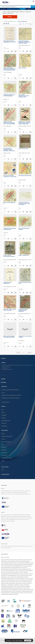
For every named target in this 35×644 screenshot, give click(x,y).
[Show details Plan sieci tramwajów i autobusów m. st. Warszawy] (15, 186)
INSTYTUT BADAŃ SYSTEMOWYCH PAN (9, 563)
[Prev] (20, 24)
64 (15, 22)
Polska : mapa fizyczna (24, 255)
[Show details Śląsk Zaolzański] (30, 78)
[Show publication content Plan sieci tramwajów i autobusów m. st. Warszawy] (12, 186)
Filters (10, 17)
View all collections (5, 402)
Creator (3, 412)
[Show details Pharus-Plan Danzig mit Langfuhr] (30, 239)
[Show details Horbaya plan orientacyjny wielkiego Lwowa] (15, 239)
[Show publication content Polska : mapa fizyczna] (27, 266)
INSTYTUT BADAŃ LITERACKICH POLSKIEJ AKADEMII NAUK (19, 561)
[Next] (30, 24)
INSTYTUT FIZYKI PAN (24, 593)
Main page (3, 382)
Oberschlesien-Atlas (23, 149)
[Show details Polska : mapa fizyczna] (30, 266)
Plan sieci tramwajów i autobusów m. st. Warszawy (10, 176)
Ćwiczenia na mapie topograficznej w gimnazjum (23, 310)
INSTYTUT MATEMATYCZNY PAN (7, 560)
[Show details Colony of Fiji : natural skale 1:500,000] (30, 346)
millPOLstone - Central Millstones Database (10, 398)
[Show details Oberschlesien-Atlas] (30, 159)
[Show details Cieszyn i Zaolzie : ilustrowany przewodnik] (15, 266)
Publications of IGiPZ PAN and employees (10, 390)
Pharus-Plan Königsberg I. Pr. (9, 203)
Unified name (4, 426)
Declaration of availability (7, 458)
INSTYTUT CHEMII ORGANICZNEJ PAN (8, 571)
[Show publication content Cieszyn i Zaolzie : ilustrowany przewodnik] (12, 266)
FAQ (2, 444)
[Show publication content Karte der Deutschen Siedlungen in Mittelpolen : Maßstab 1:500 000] (27, 51)
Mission (3, 433)
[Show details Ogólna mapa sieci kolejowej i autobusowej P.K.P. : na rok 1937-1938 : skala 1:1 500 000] (15, 132)
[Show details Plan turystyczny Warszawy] (30, 186)
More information (19, 640)
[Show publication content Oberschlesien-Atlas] (27, 159)
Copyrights (4, 447)
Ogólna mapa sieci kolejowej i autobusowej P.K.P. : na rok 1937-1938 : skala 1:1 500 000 (9, 123)
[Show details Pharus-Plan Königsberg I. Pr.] (15, 212)
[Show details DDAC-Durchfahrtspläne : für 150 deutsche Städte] (15, 346)
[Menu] (33, 1)
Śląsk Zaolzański (22, 68)
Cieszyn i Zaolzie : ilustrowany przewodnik (9, 256)
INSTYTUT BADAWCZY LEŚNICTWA (23, 563)
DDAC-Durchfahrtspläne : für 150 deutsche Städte (9, 337)
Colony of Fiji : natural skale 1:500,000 (25, 337)
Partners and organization (7, 436)
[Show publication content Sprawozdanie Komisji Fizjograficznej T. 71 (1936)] (12, 51)
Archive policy (4, 453)
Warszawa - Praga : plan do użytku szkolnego (10, 310)
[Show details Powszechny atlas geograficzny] (15, 293)
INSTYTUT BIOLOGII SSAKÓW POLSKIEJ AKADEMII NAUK (12, 566)
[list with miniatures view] (6, 24)
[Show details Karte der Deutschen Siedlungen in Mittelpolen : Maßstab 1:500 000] (30, 51)
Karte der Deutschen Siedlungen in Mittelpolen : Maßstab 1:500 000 (25, 42)
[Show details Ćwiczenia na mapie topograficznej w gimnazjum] (30, 319)
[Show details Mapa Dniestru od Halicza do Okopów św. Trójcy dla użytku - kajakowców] (30, 132)
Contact (3, 461)
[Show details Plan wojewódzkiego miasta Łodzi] (30, 293)
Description (4, 423)
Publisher (3, 418)
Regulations (4, 450)
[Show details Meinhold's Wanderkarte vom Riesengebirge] (15, 105)
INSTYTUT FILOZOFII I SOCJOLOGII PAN (11, 572)
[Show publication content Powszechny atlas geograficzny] (12, 293)
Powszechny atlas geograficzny (8, 283)
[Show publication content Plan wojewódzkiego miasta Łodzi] (27, 293)
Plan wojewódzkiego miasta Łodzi (25, 283)
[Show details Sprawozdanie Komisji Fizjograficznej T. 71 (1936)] (15, 51)
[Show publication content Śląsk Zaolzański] (27, 78)
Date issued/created (6, 420)
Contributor (4, 415)
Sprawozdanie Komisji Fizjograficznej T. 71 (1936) (9, 41)
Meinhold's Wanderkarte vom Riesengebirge (9, 95)
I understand (28, 640)
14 (28, 24)
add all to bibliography (23, 22)
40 (13, 22)
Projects (3, 439)
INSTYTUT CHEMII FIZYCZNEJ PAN (25, 569)
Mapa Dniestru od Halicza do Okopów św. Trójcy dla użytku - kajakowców (24, 123)
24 (11, 22)
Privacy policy (4, 455)
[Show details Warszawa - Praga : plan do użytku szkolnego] (15, 319)
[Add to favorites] (5, 51)
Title (2, 410)
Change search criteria (30, 9)
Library (3, 392)
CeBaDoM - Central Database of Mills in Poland (11, 395)
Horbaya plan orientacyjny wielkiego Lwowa (10, 229)
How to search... (4, 9)
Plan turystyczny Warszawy (25, 176)
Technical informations (6, 442)
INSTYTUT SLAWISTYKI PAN (12, 582)
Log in (3, 470)
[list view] (8, 24)
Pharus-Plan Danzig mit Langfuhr (24, 229)
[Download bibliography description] (8, 51)
